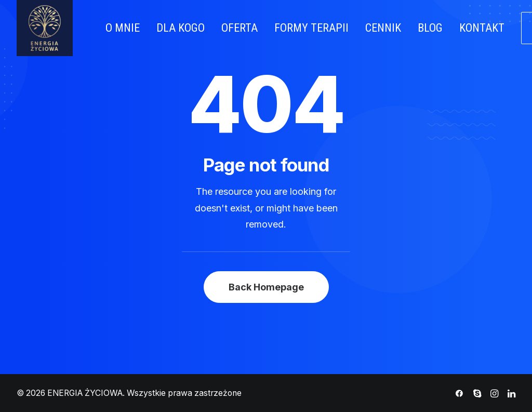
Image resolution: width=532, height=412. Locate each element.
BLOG (430, 28)
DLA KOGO (181, 28)
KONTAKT (482, 28)
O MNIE (123, 28)
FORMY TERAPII (311, 28)
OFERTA (240, 28)
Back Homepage (266, 287)
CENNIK (383, 28)
